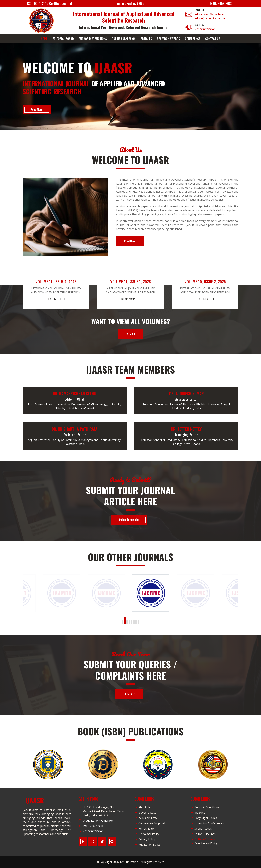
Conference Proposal (150, 823)
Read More (37, 110)
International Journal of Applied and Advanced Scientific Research (124, 17)
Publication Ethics (147, 845)
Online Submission (124, 39)
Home (44, 39)
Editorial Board (63, 39)
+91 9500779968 (205, 29)
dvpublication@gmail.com (98, 821)
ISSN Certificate (146, 818)
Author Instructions (93, 39)
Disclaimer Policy (147, 834)
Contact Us (213, 39)
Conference (193, 39)
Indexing (198, 813)
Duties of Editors (203, 839)
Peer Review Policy (204, 843)
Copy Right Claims (204, 818)
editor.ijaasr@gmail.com (210, 14)
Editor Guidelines (203, 834)
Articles (146, 39)
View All (131, 334)
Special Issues (201, 829)
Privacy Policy (145, 839)
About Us (142, 807)
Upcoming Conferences (207, 823)
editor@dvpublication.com (211, 18)
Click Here (129, 694)
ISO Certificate (145, 813)
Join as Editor (145, 829)
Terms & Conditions (205, 807)
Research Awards (168, 39)
